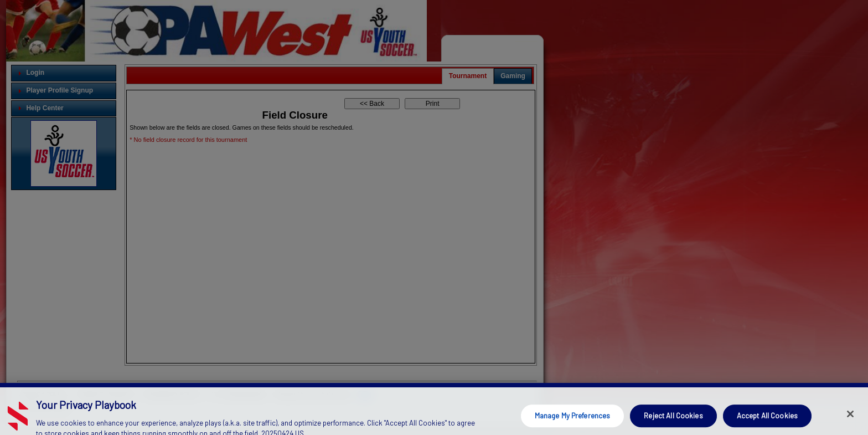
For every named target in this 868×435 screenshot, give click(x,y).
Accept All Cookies (767, 421)
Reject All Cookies (673, 421)
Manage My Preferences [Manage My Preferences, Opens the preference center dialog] (573, 421)
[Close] (850, 419)
